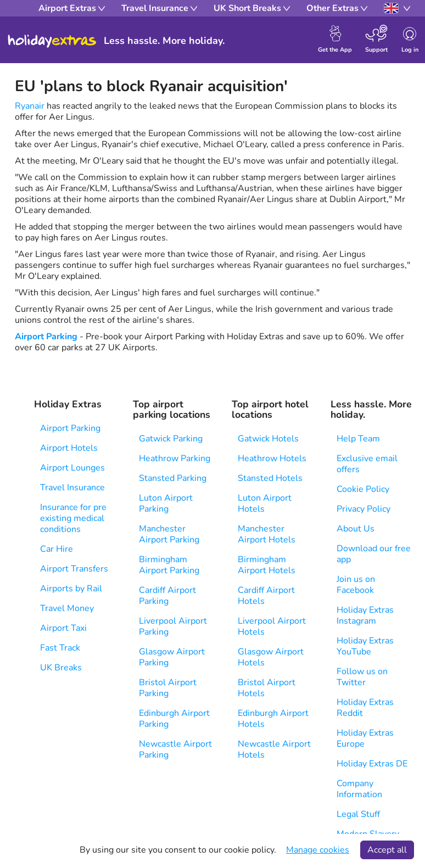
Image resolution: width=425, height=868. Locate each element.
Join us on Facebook (356, 585)
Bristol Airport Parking (168, 688)
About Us (356, 529)
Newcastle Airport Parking (175, 749)
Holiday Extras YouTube (365, 646)
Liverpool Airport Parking (173, 626)
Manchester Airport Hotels (267, 534)
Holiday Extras (52, 41)
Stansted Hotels (270, 478)
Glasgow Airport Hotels (271, 657)
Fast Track (60, 648)
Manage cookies (318, 850)
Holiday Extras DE (372, 764)
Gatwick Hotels (268, 439)
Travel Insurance (72, 488)
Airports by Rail (71, 589)
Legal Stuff (358, 814)
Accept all (387, 850)
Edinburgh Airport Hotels (273, 719)
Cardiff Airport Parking (167, 596)
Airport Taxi (63, 628)
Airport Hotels (69, 448)
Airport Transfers (74, 569)
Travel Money (67, 608)
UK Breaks (61, 668)
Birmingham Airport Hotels (267, 565)
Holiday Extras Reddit (365, 708)
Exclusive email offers (367, 464)
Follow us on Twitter (362, 677)
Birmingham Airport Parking (169, 565)
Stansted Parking (173, 478)
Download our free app (374, 554)
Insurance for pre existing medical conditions (73, 518)
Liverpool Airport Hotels (272, 626)
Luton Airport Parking (166, 503)
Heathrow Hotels (272, 458)
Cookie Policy (363, 489)
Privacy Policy (364, 509)
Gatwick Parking (171, 439)
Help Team (358, 439)
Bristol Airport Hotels (267, 688)
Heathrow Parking (175, 458)
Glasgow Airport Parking (172, 657)
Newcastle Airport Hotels (274, 749)
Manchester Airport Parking (169, 534)
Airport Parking (46, 337)
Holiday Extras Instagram (365, 615)
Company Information (359, 789)
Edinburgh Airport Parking (174, 719)
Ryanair (30, 106)
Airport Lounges (72, 468)
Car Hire (57, 549)
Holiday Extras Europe (365, 738)
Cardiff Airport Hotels (266, 596)
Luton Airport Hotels (265, 503)
